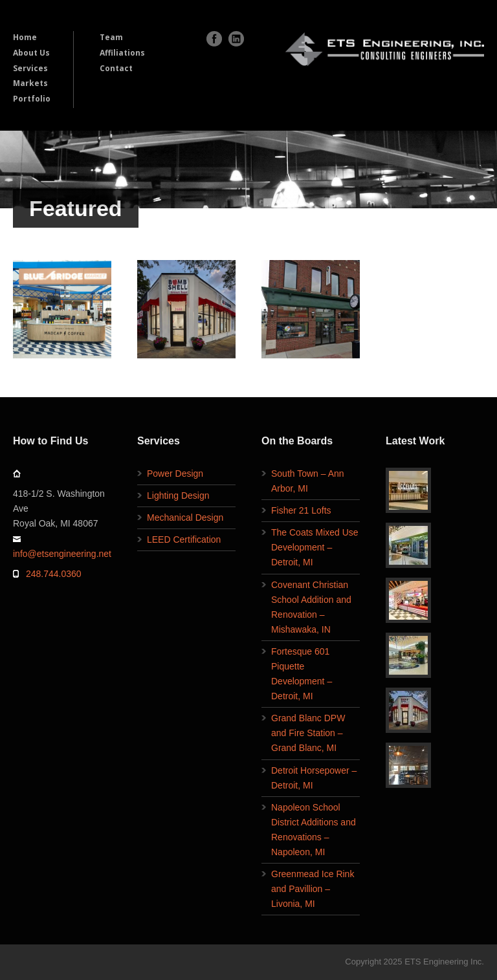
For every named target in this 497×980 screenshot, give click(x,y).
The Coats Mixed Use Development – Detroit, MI (315, 547)
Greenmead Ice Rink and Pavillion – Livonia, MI (313, 889)
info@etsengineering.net (62, 554)
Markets (30, 83)
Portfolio (32, 99)
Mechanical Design (185, 517)
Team (111, 37)
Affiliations (122, 53)
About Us (31, 53)
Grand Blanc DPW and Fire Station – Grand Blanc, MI (308, 733)
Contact (116, 68)
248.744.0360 (54, 574)
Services (30, 68)
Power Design (175, 474)
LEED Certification (184, 539)
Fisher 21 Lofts (301, 510)
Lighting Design (178, 495)
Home (25, 37)
